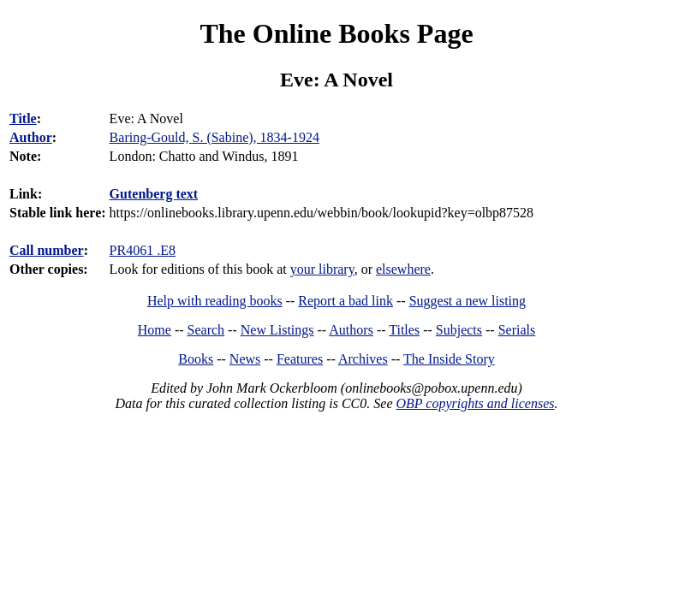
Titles (404, 330)
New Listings (277, 330)
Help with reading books (215, 301)
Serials (517, 330)
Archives (363, 359)
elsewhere (403, 269)
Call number (47, 250)
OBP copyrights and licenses (475, 403)
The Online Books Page (336, 33)
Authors (351, 330)
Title (23, 118)
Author (31, 137)
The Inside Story (449, 359)
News (245, 359)
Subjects (459, 330)
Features (300, 359)
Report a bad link (345, 301)
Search (206, 330)
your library (322, 269)
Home (155, 330)
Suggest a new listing (468, 301)
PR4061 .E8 (143, 250)
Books (196, 359)
